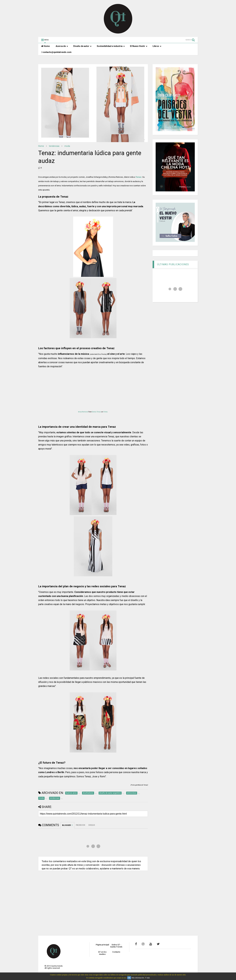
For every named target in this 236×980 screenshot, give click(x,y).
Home (45, 46)
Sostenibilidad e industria (111, 46)
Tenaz (139, 177)
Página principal (102, 945)
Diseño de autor (82, 46)
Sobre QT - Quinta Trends (116, 946)
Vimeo (105, 412)
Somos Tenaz (96, 412)
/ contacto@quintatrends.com (56, 52)
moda (67, 146)
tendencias (54, 146)
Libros (157, 46)
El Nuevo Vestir (139, 46)
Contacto (116, 952)
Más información (138, 978)
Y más (147, 978)
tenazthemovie (83, 412)
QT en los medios (102, 953)
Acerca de (62, 46)
